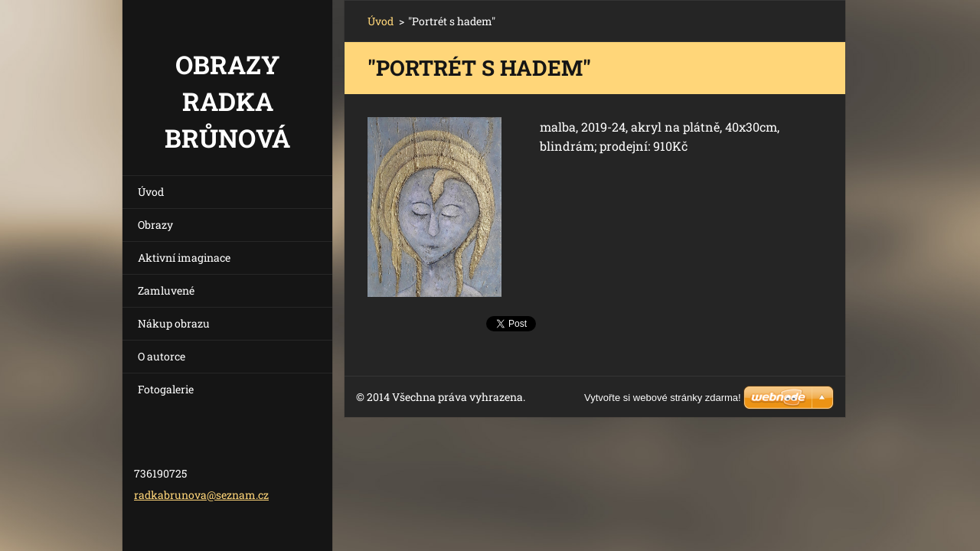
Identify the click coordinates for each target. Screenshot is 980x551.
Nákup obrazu (174, 323)
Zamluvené (166, 290)
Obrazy (155, 225)
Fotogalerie (166, 389)
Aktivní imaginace (184, 258)
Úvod (151, 192)
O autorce (162, 356)
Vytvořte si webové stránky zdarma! (663, 398)
